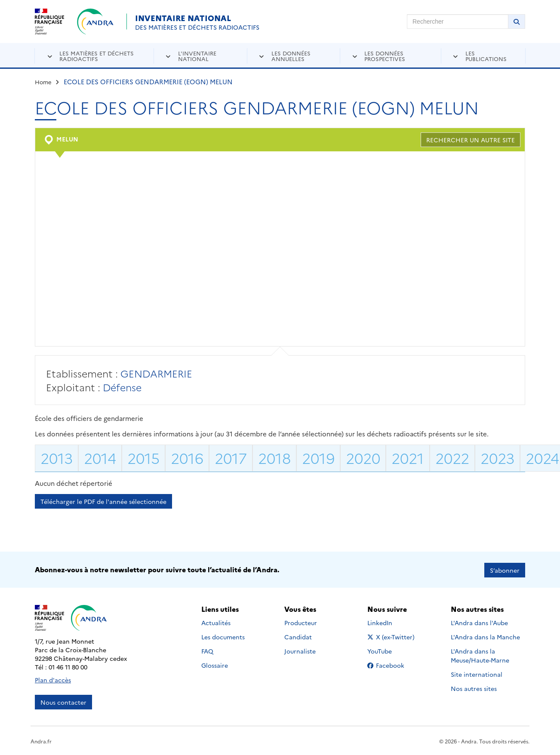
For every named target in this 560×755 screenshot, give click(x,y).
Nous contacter (63, 701)
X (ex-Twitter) (392, 636)
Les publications (486, 56)
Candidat (298, 636)
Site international (477, 673)
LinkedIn (389, 622)
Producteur (301, 622)
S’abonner (505, 569)
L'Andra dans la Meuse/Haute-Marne (480, 655)
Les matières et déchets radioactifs (97, 56)
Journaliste (300, 650)
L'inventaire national (197, 56)
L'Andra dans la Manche (485, 636)
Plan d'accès (53, 679)
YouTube (389, 650)
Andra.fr (41, 740)
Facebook (392, 664)
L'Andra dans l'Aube (479, 622)
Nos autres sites (474, 687)
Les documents (223, 636)
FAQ (207, 650)
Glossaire (215, 664)
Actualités (216, 622)
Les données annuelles (291, 56)
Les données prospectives (385, 56)
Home (43, 82)
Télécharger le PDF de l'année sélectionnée (103, 501)
